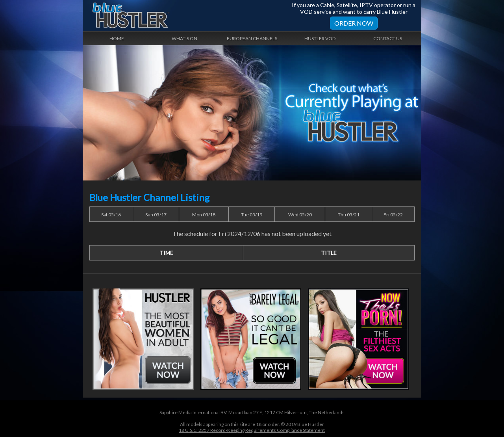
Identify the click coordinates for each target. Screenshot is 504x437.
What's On (184, 38)
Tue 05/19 (252, 215)
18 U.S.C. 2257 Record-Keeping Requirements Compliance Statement (252, 430)
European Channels (252, 38)
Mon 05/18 (204, 215)
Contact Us (388, 38)
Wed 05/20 (300, 215)
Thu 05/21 (349, 215)
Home (117, 38)
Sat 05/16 (111, 215)
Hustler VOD (320, 38)
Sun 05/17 (156, 215)
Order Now (354, 23)
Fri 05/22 (393, 215)
